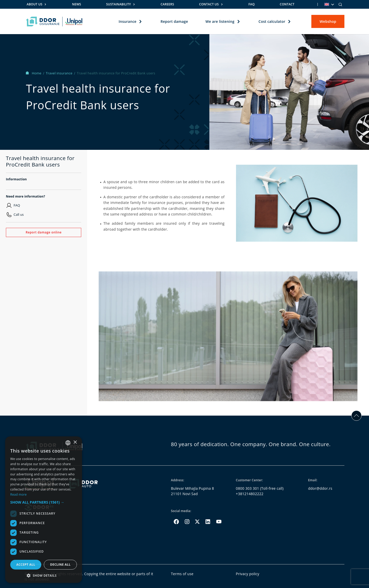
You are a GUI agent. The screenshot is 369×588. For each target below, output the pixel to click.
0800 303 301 (247, 488)
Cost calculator (272, 21)
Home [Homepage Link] (34, 73)
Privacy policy (248, 574)
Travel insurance (60, 73)
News (76, 4)
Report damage (174, 21)
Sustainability (119, 4)
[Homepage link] (54, 22)
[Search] (340, 4)
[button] (44, 502)
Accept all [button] (26, 565)
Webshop (328, 21)
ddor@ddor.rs (320, 488)
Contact (287, 4)
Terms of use (182, 574)
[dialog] (44, 510)
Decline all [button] (60, 565)
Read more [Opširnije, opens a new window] (18, 494)
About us (34, 4)
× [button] (75, 442)
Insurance (127, 21)
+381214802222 (250, 494)
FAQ (251, 4)
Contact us (209, 4)
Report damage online (44, 232)
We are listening (220, 21)
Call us (19, 214)
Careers (167, 4)
